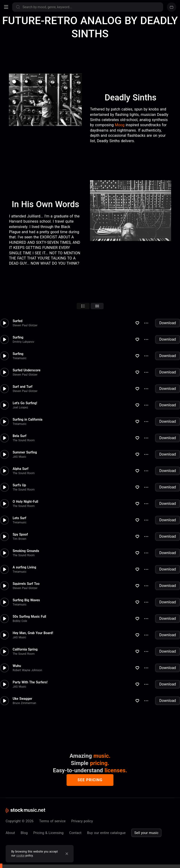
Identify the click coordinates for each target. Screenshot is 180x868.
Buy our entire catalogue (106, 833)
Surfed (18, 321)
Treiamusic (20, 358)
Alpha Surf (21, 469)
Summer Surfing (25, 452)
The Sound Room (24, 440)
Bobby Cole (20, 621)
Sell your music (146, 833)
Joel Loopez (20, 407)
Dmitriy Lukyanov (23, 342)
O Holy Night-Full (25, 502)
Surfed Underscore (27, 370)
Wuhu (17, 666)
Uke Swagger (22, 699)
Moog (120, 125)
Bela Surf (20, 436)
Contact (75, 833)
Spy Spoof (20, 534)
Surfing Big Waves (26, 600)
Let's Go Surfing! (25, 403)
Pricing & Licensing (48, 833)
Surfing (18, 337)
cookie (21, 856)
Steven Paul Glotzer (25, 325)
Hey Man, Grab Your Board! (33, 633)
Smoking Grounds (26, 551)
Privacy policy (82, 821)
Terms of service (52, 821)
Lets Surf (19, 518)
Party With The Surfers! (30, 682)
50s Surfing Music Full (29, 617)
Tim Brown (20, 539)
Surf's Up (19, 485)
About (10, 833)
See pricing (90, 780)
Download (167, 323)
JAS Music (19, 457)
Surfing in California (28, 419)
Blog (24, 833)
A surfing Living (24, 567)
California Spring (25, 649)
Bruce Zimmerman (24, 703)
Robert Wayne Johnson (27, 670)
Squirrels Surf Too (26, 584)
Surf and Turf (22, 387)
